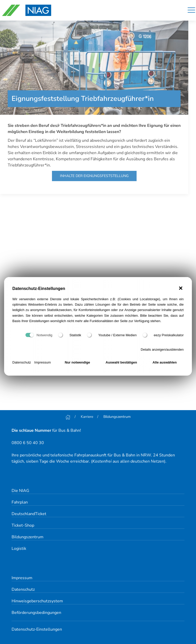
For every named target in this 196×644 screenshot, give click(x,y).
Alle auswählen (165, 364)
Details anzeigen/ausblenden (162, 351)
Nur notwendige (77, 364)
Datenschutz (22, 364)
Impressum (42, 364)
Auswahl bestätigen (121, 364)
